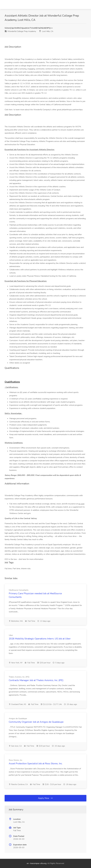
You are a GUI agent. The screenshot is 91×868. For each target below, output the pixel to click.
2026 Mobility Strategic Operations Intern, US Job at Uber (40, 639)
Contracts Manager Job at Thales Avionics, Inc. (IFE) (36, 680)
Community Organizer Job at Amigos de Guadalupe (36, 722)
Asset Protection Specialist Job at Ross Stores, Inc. (36, 764)
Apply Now (45, 798)
